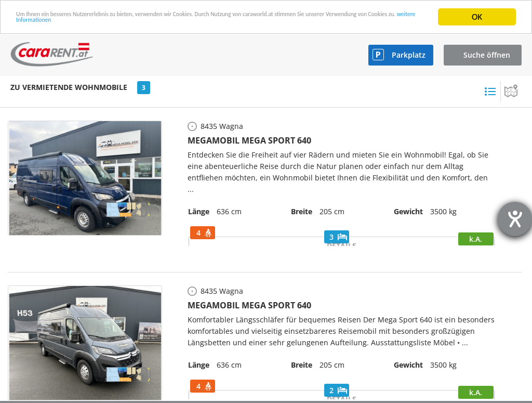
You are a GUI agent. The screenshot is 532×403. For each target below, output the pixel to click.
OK (477, 17)
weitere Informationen (204, 26)
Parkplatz (409, 55)
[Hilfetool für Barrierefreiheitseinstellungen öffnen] (515, 219)
